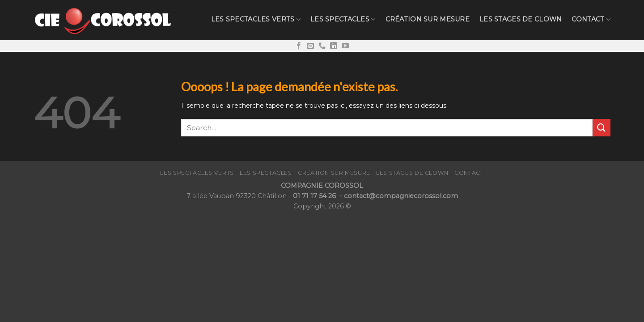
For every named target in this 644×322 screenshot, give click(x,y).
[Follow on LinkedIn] (334, 46)
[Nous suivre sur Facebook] (299, 46)
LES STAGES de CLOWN (521, 19)
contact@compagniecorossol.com (401, 196)
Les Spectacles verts (256, 19)
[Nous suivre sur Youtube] (345, 46)
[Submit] (602, 128)
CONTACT (591, 19)
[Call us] (322, 46)
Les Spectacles (343, 19)
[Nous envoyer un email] (310, 46)
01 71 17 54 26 (315, 196)
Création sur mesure (428, 19)
